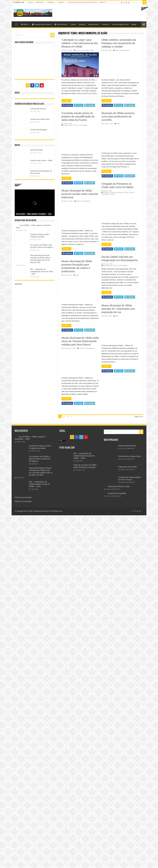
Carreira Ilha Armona (38, 109)
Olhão (24, 24)
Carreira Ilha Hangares (39, 130)
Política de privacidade (23, 497)
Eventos (105, 24)
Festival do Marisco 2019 (119, 486)
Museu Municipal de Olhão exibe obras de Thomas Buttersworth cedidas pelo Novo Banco (77, 46)
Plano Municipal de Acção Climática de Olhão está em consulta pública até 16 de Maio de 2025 (41, 471)
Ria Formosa (60, 24)
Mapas (134, 24)
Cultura (73, 24)
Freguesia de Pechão (127, 467)
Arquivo (31, 2)
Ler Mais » (63, 104)
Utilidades (51, 2)
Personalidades (86, 54)
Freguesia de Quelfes (117, 493)
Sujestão (61, 2)
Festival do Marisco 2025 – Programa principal (41, 447)
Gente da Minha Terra (120, 24)
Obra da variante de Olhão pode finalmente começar (85, 466)
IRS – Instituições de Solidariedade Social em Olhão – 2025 (42, 272)
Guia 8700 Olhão (37, 150)
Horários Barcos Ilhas (41, 24)
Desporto (82, 24)
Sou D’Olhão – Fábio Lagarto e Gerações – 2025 (34, 214)
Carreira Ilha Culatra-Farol (40, 119)
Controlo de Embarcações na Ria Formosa (82, 2)
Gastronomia (93, 24)
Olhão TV (103, 2)
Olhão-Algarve (16, 24)
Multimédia (40, 2)
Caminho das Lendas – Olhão (41, 160)
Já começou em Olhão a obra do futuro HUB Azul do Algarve (40, 459)
